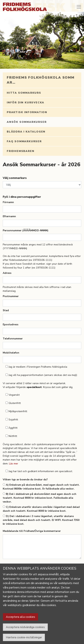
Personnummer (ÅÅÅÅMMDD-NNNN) (26, 230)
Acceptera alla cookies (20, 617)
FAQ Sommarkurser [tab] (24, 141)
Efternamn (9, 216)
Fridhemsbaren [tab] (20, 151)
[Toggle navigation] (79, 7)
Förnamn (8, 202)
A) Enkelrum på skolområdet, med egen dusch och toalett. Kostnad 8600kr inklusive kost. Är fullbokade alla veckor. (41, 487)
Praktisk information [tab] (27, 112)
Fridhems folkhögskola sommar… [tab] (41, 80)
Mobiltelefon (11, 353)
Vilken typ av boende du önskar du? (25, 480)
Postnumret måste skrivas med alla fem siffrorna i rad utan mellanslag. (37, 289)
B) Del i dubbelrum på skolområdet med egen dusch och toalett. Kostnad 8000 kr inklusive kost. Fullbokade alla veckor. (40, 498)
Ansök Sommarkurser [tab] (27, 122)
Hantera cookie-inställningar (24, 637)
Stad (6, 310)
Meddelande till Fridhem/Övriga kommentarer (32, 531)
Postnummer (11, 296)
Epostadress (11, 324)
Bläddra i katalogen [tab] (26, 132)
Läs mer (14, 464)
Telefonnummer (13, 339)
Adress (7, 273)
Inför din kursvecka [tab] (26, 103)
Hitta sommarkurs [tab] (24, 93)
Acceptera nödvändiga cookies (25, 627)
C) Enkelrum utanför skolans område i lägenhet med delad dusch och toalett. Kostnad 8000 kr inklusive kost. (41, 509)
